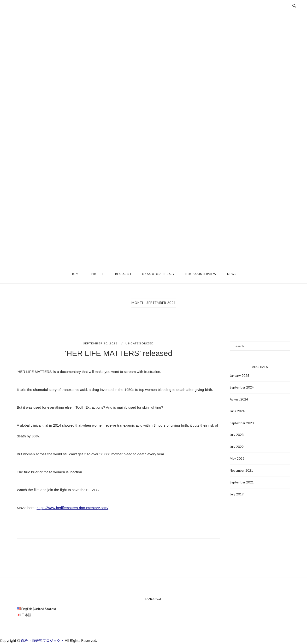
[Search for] (260, 346)
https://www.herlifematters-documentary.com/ (73, 508)
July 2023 (237, 435)
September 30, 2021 (101, 343)
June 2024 (237, 411)
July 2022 (237, 447)
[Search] (285, 344)
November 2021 (241, 470)
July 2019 (237, 494)
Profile (98, 274)
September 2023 (242, 423)
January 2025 (239, 376)
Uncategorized (140, 343)
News (232, 274)
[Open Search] (294, 5)
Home (76, 274)
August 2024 (239, 399)
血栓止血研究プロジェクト (43, 640)
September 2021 (242, 482)
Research (123, 274)
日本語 (26, 615)
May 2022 (237, 458)
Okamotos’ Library (158, 274)
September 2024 (242, 387)
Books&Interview (201, 274)
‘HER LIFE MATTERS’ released (118, 353)
